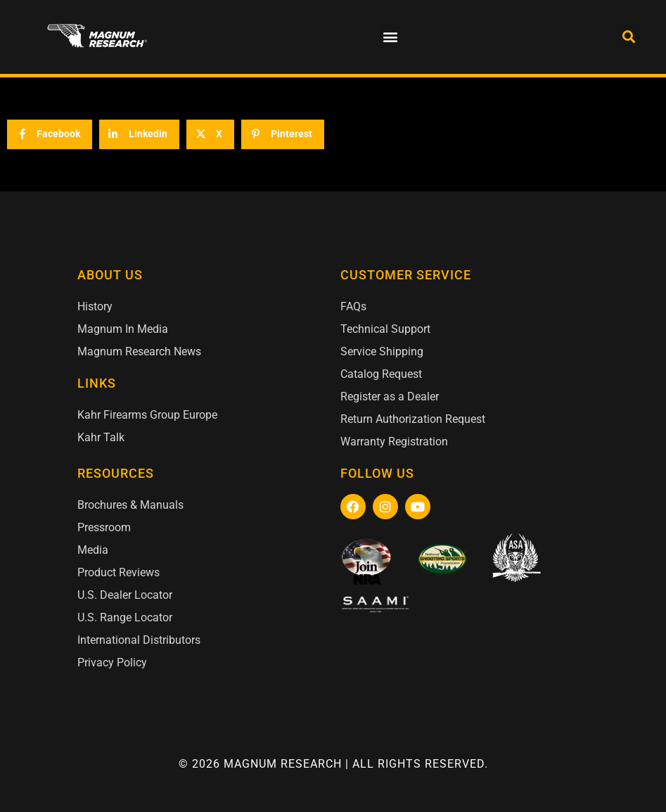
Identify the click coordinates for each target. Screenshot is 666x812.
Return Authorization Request (413, 419)
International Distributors (139, 640)
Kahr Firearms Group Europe (147, 415)
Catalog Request (381, 374)
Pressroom (104, 527)
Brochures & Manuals (130, 505)
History (95, 306)
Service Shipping (382, 351)
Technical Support (385, 329)
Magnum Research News (139, 351)
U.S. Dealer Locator (125, 595)
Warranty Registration (394, 442)
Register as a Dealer (390, 397)
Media (93, 550)
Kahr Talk (101, 437)
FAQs (353, 306)
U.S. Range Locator (125, 617)
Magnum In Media (123, 329)
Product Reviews (119, 572)
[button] (391, 37)
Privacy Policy (112, 662)
